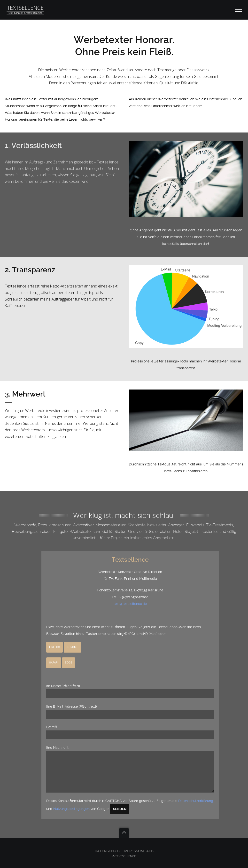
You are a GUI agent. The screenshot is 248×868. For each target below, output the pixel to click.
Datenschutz (108, 851)
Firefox (54, 640)
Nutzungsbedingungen (71, 809)
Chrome (72, 640)
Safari (54, 655)
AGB (150, 851)
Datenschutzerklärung (196, 801)
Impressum (134, 851)
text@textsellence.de (130, 596)
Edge (69, 655)
